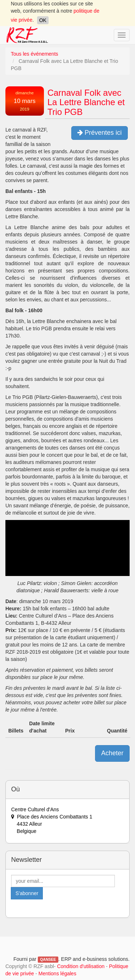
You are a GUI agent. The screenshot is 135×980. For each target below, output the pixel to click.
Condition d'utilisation (81, 966)
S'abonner (27, 893)
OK (43, 20)
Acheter (112, 753)
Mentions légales (57, 973)
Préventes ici (100, 133)
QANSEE (48, 959)
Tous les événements (35, 54)
